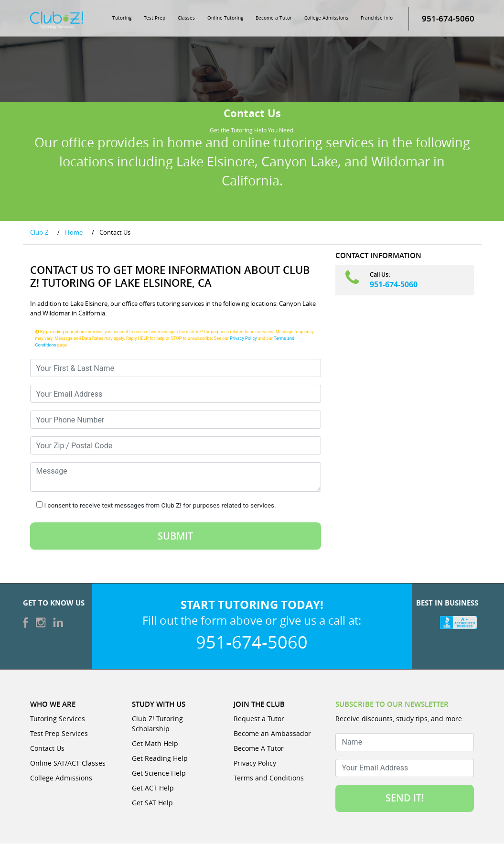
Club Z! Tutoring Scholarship (157, 724)
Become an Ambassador (272, 734)
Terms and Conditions (269, 778)
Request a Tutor (259, 719)
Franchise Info (377, 18)
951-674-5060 (394, 285)
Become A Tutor (259, 749)
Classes (186, 18)
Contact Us (47, 749)
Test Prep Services (59, 734)
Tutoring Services (58, 719)
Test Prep (155, 18)
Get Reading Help (160, 759)
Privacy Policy (243, 339)
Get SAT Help (152, 803)
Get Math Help (155, 744)
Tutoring (122, 18)
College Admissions (326, 18)
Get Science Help (159, 774)
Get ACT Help (153, 788)
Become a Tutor (274, 18)
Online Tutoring (225, 18)
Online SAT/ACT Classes (68, 763)
